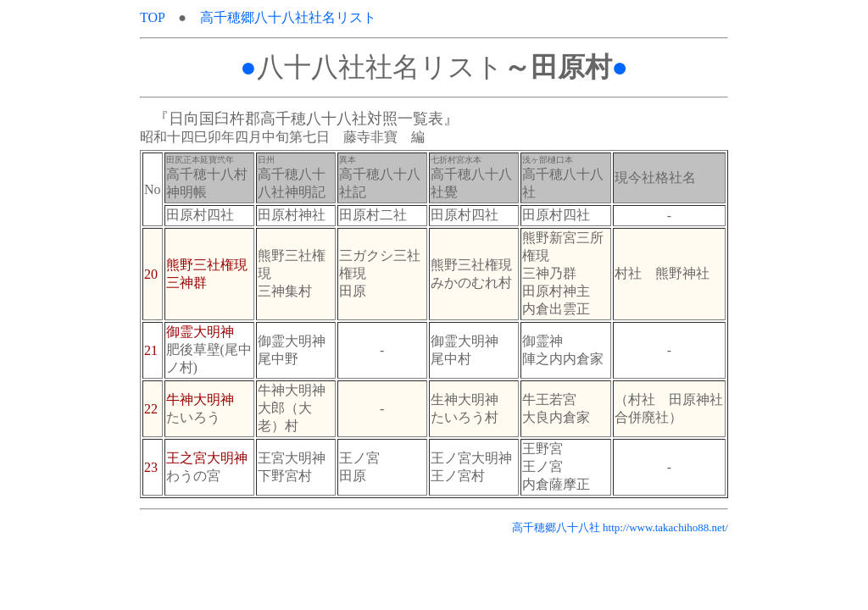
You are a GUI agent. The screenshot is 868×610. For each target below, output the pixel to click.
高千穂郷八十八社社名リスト (288, 17)
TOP (159, 17)
